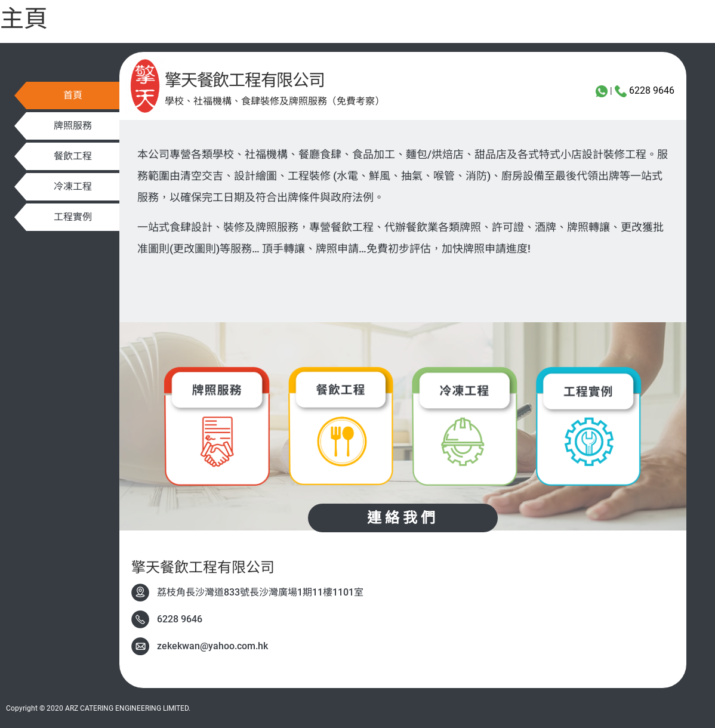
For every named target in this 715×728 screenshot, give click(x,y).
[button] (73, 95)
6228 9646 (652, 90)
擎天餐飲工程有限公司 (244, 80)
